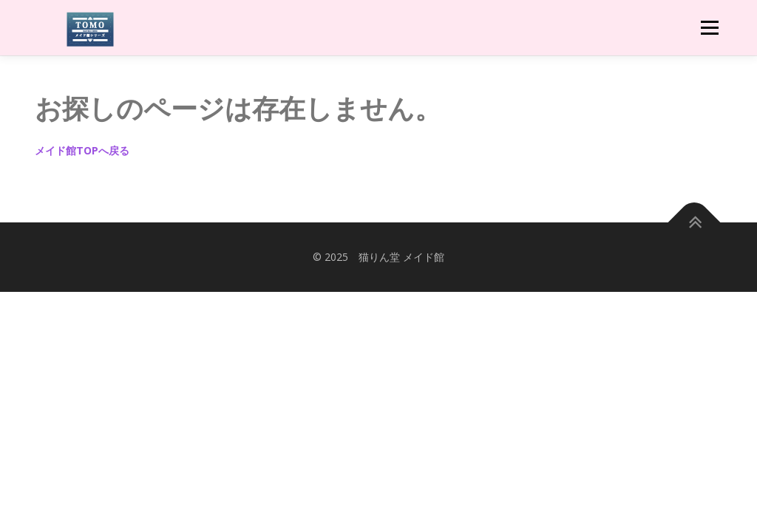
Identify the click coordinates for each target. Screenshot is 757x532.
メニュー (709, 28)
